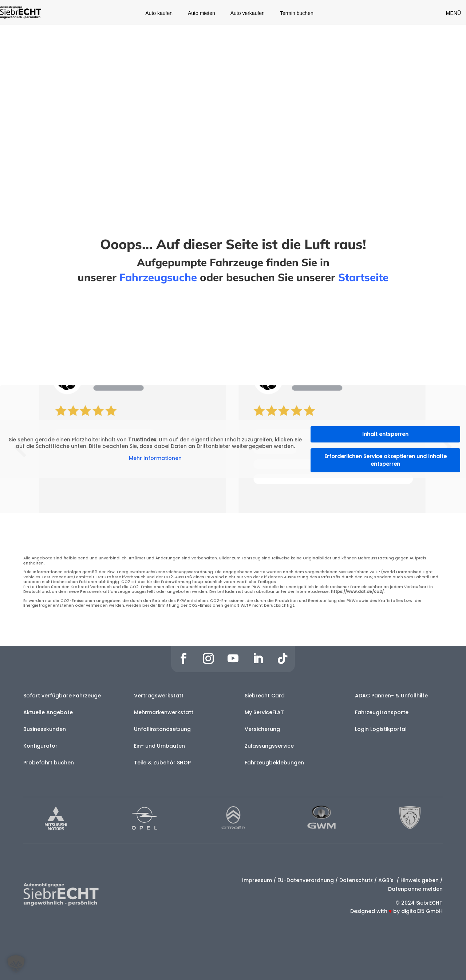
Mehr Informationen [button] (155, 459)
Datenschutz (356, 880)
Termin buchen (297, 13)
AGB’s (387, 880)
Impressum (257, 880)
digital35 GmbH (422, 911)
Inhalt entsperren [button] (385, 434)
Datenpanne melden (415, 889)
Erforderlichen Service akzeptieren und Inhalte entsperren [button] (386, 460)
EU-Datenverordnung (306, 880)
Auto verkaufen (248, 13)
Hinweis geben (420, 880)
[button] (16, 964)
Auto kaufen (159, 13)
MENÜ (453, 13)
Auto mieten (202, 13)
